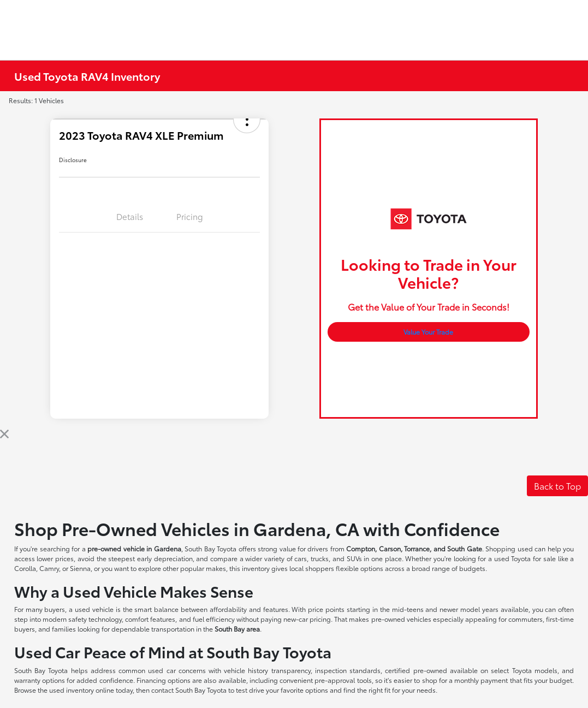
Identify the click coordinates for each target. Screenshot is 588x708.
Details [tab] (130, 216)
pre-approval (335, 680)
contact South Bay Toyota (189, 690)
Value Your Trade (428, 332)
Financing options (164, 680)
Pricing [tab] (190, 216)
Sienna (80, 568)
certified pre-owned (417, 670)
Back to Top (557, 486)
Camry (49, 568)
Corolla (25, 568)
